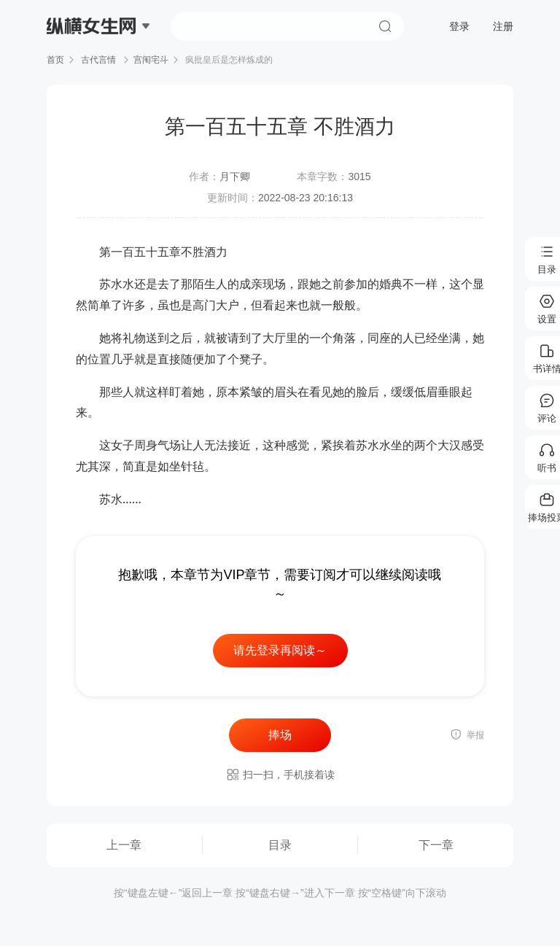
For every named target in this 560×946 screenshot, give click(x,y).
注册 (503, 26)
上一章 (124, 845)
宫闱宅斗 (151, 60)
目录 (280, 845)
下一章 (436, 845)
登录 (459, 26)
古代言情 (99, 60)
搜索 (385, 26)
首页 (55, 60)
